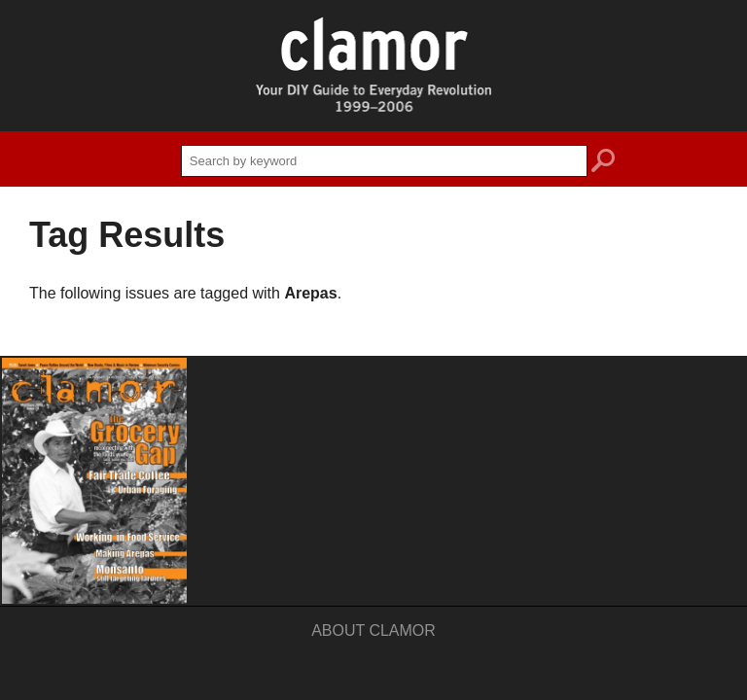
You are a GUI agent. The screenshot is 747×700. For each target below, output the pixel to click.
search (603, 163)
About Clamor (373, 630)
